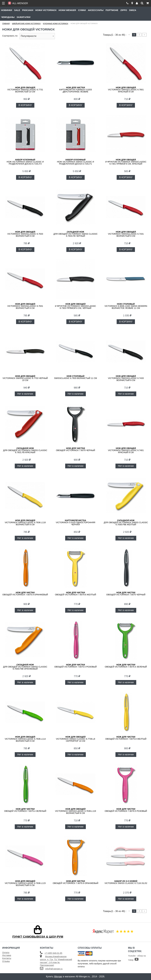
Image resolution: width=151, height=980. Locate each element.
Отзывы (6, 961)
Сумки (82, 10)
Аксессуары (96, 10)
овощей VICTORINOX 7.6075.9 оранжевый (25, 594)
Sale (17, 10)
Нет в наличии (25, 394)
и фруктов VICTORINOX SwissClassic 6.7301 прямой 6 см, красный (126, 162)
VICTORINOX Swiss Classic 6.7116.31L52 (126, 882)
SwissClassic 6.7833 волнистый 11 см (75, 377)
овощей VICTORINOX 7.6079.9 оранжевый (75, 882)
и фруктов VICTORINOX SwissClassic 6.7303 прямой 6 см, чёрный (76, 306)
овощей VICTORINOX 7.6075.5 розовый (75, 666)
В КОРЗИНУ (25, 105)
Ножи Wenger (67, 10)
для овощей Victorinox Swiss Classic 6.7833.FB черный (75, 234)
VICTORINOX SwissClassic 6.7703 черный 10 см (25, 378)
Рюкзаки (28, 10)
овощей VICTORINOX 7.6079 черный (75, 449)
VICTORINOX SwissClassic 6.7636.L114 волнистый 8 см (25, 739)
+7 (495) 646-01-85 (53, 953)
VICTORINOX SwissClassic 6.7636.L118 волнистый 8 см (25, 522)
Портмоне (112, 10)
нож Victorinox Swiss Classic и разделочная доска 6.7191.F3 (25, 162)
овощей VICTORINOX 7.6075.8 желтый (126, 738)
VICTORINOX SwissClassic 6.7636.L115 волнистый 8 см (25, 883)
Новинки (7, 10)
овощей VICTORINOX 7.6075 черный (126, 594)
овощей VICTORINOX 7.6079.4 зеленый (126, 666)
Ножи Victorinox (46, 10)
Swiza (133, 10)
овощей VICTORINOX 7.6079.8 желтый (76, 594)
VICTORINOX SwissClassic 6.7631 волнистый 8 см (25, 306)
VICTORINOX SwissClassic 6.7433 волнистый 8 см (126, 378)
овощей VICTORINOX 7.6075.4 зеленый (25, 810)
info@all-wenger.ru (54, 969)
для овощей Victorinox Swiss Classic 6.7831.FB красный (25, 450)
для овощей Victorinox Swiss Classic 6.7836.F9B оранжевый (25, 667)
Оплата (6, 953)
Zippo (124, 10)
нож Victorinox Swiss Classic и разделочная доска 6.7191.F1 (75, 162)
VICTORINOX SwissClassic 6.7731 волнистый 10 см (25, 90)
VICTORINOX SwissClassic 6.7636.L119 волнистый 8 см (75, 811)
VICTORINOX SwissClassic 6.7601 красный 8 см (126, 90)
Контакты (7, 958)
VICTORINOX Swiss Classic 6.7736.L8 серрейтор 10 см (75, 739)
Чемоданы (8, 17)
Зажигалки (24, 17)
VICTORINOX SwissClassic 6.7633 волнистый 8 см (25, 234)
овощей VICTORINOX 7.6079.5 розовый (126, 810)
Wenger (58, 977)
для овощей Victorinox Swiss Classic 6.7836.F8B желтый (126, 522)
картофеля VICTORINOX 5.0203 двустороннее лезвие (75, 90)
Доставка (7, 955)
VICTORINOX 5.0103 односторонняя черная (75, 522)
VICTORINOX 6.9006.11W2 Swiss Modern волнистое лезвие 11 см (126, 306)
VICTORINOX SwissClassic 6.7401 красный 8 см (126, 450)
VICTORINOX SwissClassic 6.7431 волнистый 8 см (126, 234)
